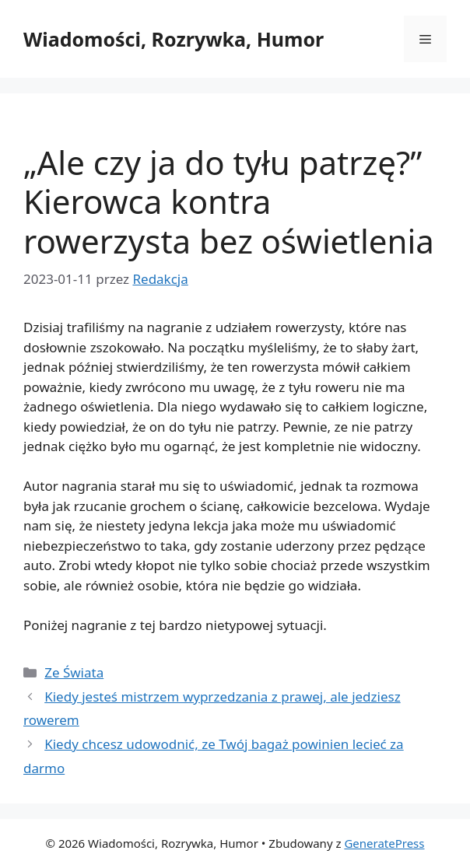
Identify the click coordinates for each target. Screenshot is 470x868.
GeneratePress (384, 843)
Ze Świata (74, 672)
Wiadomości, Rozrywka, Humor (174, 39)
